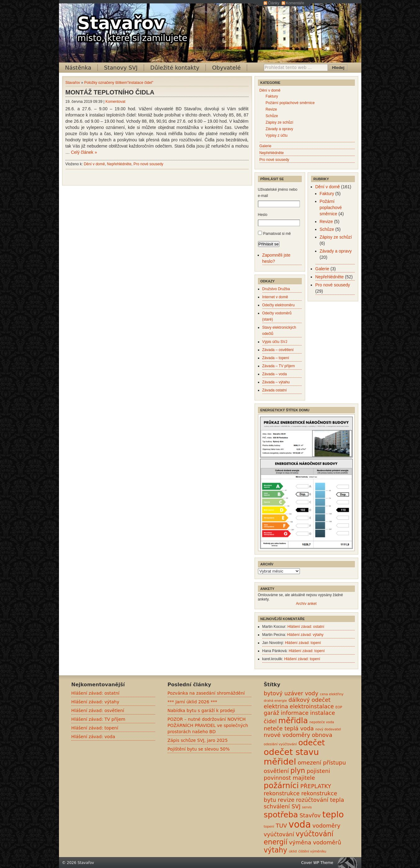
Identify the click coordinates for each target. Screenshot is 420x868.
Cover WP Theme (317, 863)
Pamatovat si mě (277, 234)
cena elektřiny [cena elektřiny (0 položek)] (332, 694)
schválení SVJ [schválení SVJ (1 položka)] (282, 806)
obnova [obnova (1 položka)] (322, 735)
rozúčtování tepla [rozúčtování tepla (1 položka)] (320, 800)
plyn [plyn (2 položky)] (298, 770)
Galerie (266, 146)
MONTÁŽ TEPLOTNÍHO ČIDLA (110, 92)
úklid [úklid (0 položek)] (293, 851)
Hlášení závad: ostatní (306, 627)
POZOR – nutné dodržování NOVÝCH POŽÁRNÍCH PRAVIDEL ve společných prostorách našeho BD (208, 725)
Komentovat (115, 102)
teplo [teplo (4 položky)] (333, 814)
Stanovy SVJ (121, 68)
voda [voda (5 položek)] (300, 825)
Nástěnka (78, 68)
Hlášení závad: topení (303, 643)
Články (274, 3)
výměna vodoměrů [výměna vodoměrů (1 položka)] (315, 842)
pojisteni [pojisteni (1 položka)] (318, 771)
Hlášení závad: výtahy (305, 635)
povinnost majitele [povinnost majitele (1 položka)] (289, 778)
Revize (271, 109)
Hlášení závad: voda (93, 737)
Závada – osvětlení (278, 350)
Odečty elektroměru (279, 305)
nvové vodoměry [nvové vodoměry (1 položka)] (287, 735)
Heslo (263, 215)
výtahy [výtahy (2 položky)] (276, 850)
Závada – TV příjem (279, 366)
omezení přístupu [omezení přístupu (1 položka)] (322, 763)
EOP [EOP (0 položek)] (339, 707)
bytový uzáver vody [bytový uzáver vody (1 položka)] (291, 693)
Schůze (272, 116)
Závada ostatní (275, 390)
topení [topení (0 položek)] (269, 827)
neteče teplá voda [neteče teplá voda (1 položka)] (289, 728)
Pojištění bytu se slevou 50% (199, 749)
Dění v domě (94, 164)
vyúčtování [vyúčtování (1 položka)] (279, 834)
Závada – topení (276, 358)
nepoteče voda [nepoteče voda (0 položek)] (322, 722)
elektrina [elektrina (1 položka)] (276, 706)
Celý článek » (84, 152)
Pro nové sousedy (148, 164)
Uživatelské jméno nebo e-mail (278, 193)
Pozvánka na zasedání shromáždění (206, 693)
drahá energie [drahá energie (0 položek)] (275, 701)
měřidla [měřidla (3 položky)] (293, 721)
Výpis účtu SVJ (275, 342)
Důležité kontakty (175, 68)
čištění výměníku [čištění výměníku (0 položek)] (312, 851)
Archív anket (306, 604)
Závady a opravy (280, 129)
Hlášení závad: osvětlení (98, 710)
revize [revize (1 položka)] (286, 800)
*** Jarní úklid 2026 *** (192, 702)
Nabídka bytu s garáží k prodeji (201, 710)
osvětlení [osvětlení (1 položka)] (276, 771)
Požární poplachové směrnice (290, 103)
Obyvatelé (226, 68)
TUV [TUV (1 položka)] (281, 826)
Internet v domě (275, 297)
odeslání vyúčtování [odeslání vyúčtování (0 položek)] (280, 744)
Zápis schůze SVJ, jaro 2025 (198, 740)
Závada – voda (275, 374)
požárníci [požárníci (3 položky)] (281, 786)
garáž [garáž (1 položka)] (272, 713)
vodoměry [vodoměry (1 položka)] (327, 826)
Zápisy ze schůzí (280, 122)
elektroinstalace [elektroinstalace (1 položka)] (312, 706)
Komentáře (295, 3)
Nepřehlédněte (119, 164)
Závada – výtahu (276, 382)
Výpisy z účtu (277, 135)
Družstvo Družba (276, 289)
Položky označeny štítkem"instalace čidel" (119, 83)
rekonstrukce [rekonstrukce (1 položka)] (282, 793)
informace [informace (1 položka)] (295, 713)
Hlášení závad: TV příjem (98, 719)
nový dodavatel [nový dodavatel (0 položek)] (328, 729)
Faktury (272, 96)
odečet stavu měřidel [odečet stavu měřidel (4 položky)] (291, 757)
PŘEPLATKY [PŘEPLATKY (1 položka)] (316, 786)
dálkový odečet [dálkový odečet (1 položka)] (309, 700)
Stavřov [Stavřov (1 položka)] (310, 815)
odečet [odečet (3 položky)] (312, 743)
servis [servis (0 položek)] (307, 807)
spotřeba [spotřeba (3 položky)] (281, 815)
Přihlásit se (269, 244)
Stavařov (121, 23)
